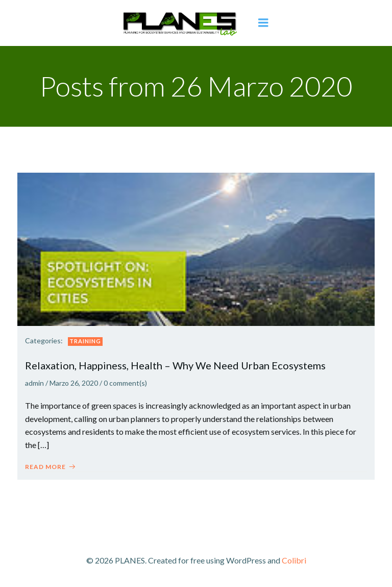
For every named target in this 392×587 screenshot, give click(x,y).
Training (85, 341)
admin (34, 383)
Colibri (294, 560)
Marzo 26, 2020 (74, 383)
